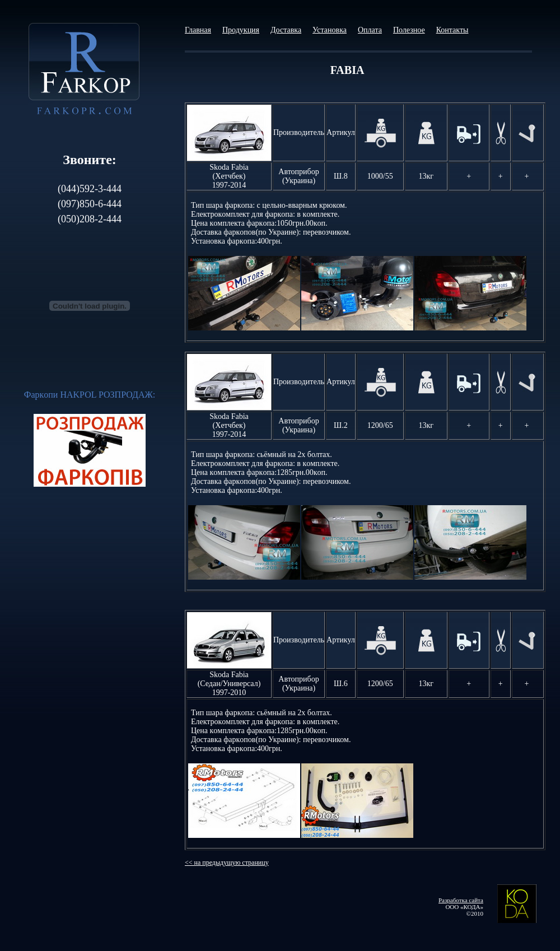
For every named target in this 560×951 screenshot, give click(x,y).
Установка (330, 30)
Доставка (286, 30)
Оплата (370, 30)
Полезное (409, 30)
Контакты (452, 30)
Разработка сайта (461, 900)
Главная (198, 30)
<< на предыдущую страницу (227, 863)
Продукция (241, 30)
